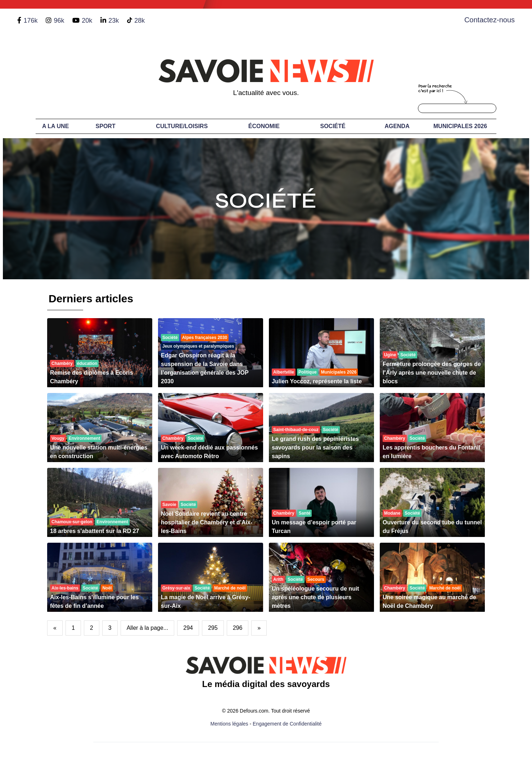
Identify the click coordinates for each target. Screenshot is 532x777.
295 (213, 628)
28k (139, 21)
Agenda (397, 126)
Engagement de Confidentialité (287, 724)
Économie (264, 126)
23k (114, 21)
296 (238, 628)
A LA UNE (55, 126)
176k (30, 21)
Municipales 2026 (460, 126)
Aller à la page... (148, 628)
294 (188, 628)
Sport (106, 126)
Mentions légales (229, 724)
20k (87, 21)
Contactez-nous (490, 20)
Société (333, 126)
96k (59, 21)
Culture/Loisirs (182, 126)
